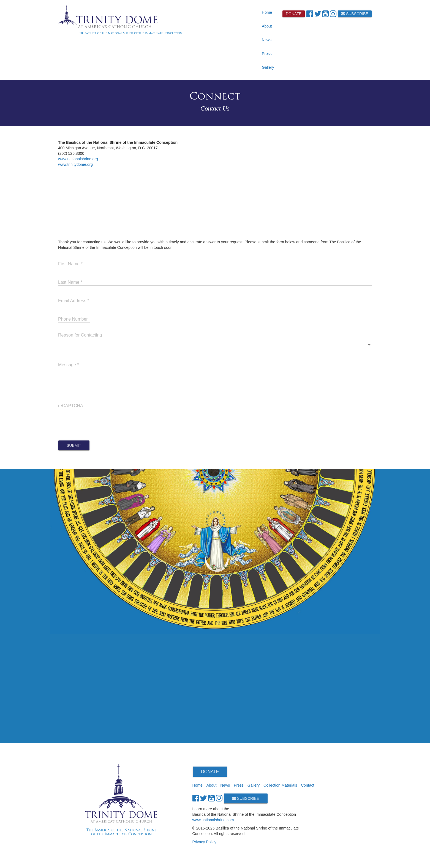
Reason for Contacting (80, 335)
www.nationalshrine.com (213, 820)
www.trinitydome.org (75, 164)
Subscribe (355, 14)
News (267, 40)
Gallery (268, 67)
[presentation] (100, 421)
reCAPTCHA (71, 406)
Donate (294, 14)
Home (267, 12)
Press (267, 54)
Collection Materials (280, 785)
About (267, 26)
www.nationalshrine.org (78, 159)
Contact (307, 785)
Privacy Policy (204, 842)
